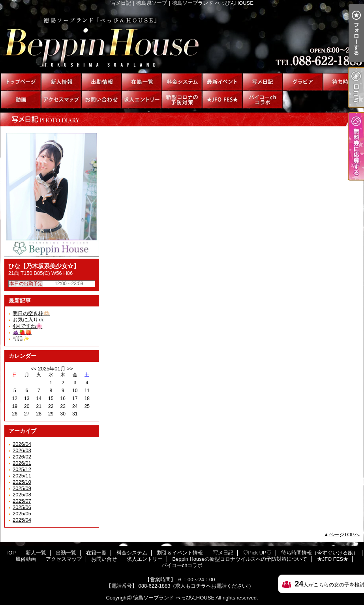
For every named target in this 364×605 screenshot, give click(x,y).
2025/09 (22, 488)
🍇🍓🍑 (22, 332)
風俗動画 (21, 100)
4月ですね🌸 (27, 326)
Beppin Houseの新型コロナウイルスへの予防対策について (182, 100)
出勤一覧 (101, 82)
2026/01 (22, 463)
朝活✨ (21, 339)
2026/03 (22, 450)
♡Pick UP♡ (303, 82)
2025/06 (22, 507)
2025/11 (22, 476)
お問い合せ (101, 100)
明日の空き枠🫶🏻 (31, 313)
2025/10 (22, 482)
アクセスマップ (61, 100)
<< (33, 369)
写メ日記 (263, 82)
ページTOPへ (344, 535)
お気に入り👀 (29, 320)
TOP (21, 82)
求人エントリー (142, 100)
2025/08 (22, 495)
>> (70, 369)
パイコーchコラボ (263, 100)
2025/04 (22, 520)
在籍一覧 (142, 82)
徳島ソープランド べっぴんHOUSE (174, 598)
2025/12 (22, 469)
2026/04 (22, 444)
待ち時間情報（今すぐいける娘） (343, 82)
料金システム (182, 82)
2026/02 (22, 457)
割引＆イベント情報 (222, 82)
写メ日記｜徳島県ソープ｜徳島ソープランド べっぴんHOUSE (182, 39)
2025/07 (22, 501)
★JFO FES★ (222, 100)
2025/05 (22, 514)
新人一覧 (61, 82)
